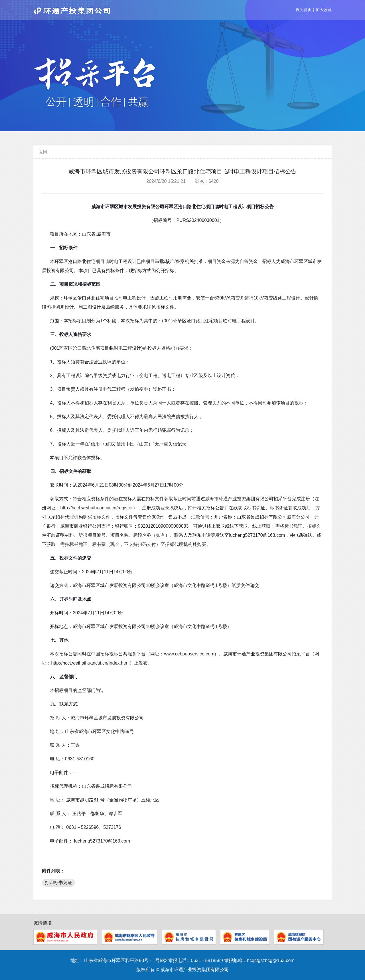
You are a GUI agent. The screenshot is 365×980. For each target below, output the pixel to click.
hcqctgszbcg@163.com (271, 960)
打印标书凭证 (58, 883)
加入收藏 (324, 10)
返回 (43, 152)
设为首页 (304, 10)
